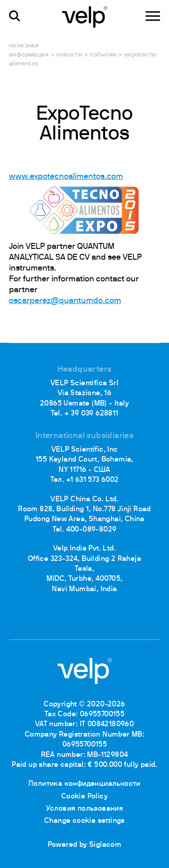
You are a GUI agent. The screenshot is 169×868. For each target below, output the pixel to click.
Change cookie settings (84, 821)
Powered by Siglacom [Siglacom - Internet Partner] (85, 845)
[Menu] (153, 16)
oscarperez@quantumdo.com (65, 301)
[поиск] (15, 16)
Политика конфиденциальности (84, 784)
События (103, 55)
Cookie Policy (84, 797)
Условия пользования (85, 809)
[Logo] (85, 16)
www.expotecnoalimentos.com (66, 177)
